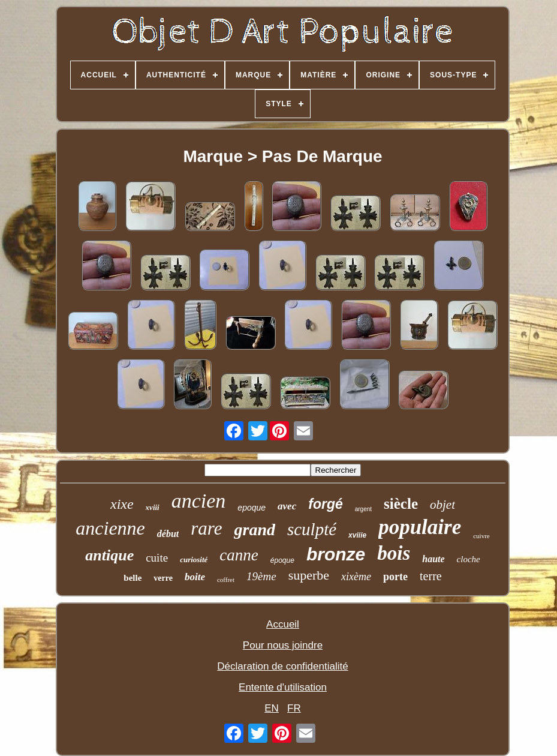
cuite (157, 558)
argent (363, 509)
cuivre (481, 536)
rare (206, 528)
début (168, 534)
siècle (401, 504)
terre (431, 576)
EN (272, 708)
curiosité (194, 559)
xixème (356, 577)
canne (239, 555)
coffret (226, 580)
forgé (326, 504)
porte (395, 577)
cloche (469, 559)
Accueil (283, 624)
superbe (309, 575)
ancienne (110, 528)
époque (282, 560)
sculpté (312, 529)
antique (109, 555)
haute (433, 559)
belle (133, 578)
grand (254, 529)
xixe (122, 504)
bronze (336, 554)
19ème (261, 576)
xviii (153, 507)
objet (442, 505)
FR (294, 708)
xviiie (357, 535)
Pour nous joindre (283, 645)
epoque (252, 508)
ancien (199, 501)
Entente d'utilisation (283, 687)
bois (394, 553)
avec (287, 506)
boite (195, 577)
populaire (420, 527)
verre (163, 578)
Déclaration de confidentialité (282, 666)
